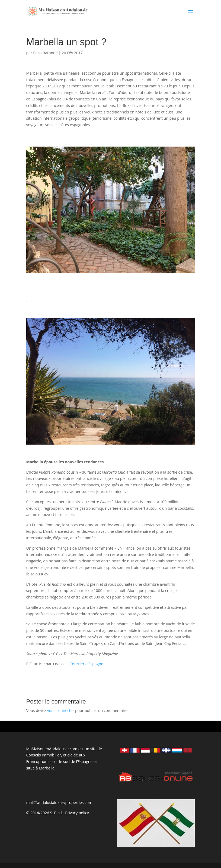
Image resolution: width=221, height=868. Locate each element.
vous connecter (61, 710)
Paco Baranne (45, 53)
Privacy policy (77, 813)
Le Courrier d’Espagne (84, 664)
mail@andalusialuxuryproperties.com (59, 802)
